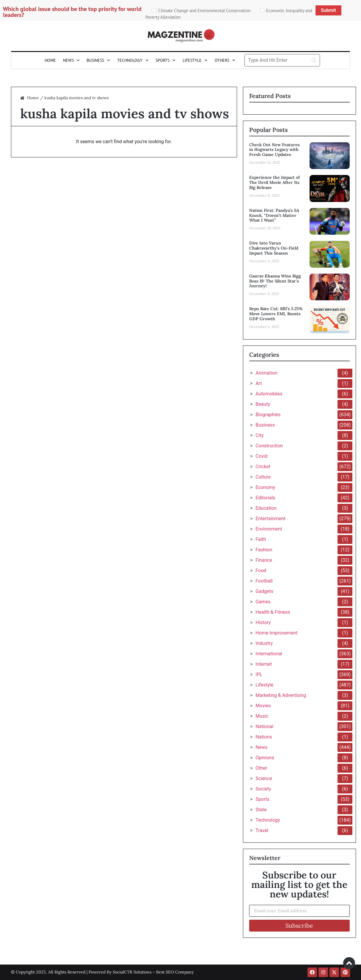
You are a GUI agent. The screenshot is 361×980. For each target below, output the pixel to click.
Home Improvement (276, 633)
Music (262, 716)
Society (263, 789)
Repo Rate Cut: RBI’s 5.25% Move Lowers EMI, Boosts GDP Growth (276, 314)
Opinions (265, 758)
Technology (133, 60)
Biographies (268, 415)
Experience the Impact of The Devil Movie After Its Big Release (274, 182)
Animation (266, 373)
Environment (269, 529)
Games (263, 602)
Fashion (264, 550)
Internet (264, 664)
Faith (261, 539)
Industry (264, 643)
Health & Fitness (273, 612)
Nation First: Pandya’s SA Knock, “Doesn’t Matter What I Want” (274, 215)
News (71, 60)
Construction (269, 446)
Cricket (263, 467)
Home (50, 60)
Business (98, 60)
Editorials (265, 498)
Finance (264, 560)
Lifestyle (195, 60)
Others (225, 60)
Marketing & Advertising (281, 695)
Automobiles (269, 394)
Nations (264, 737)
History (263, 622)
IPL (259, 674)
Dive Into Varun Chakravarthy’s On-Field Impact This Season (274, 248)
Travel (262, 830)
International (269, 654)
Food (261, 571)
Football (264, 581)
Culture (263, 477)
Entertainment (270, 519)
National (264, 726)
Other (261, 768)
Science (264, 778)
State (261, 810)
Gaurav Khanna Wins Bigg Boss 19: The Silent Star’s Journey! (275, 281)
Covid (261, 456)
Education (266, 508)
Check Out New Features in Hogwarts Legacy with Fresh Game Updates (274, 150)
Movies (263, 706)
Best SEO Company (175, 972)
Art (259, 383)
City (259, 435)
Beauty (263, 404)
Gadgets (264, 591)
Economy (265, 487)
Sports (165, 60)
